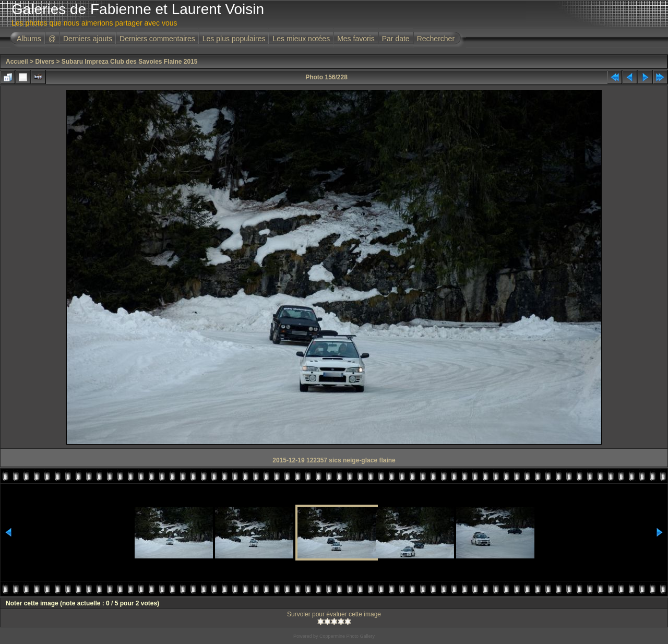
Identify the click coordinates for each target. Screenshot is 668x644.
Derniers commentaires (157, 39)
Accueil (17, 62)
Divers (45, 62)
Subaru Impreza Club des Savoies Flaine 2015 (130, 62)
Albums (29, 39)
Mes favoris (356, 39)
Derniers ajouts (88, 39)
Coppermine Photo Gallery (347, 636)
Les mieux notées (301, 39)
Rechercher (436, 39)
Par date (396, 39)
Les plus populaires (234, 39)
